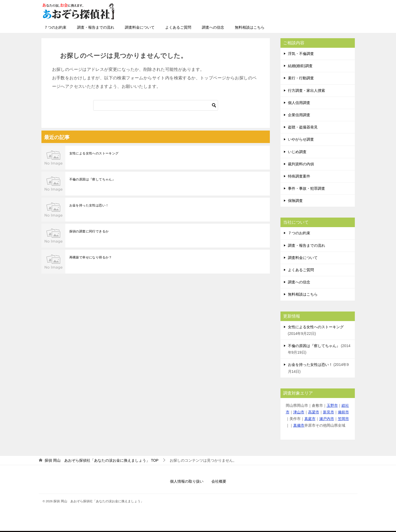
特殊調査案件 (299, 176)
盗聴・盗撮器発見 (303, 127)
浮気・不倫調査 (301, 54)
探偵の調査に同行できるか (89, 231)
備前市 (343, 412)
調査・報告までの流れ (96, 27)
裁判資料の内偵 (301, 164)
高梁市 (314, 412)
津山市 (299, 412)
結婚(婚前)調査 (300, 66)
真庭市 (310, 419)
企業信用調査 (299, 115)
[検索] (156, 105)
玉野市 (332, 405)
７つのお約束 (55, 27)
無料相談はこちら (250, 27)
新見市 (329, 412)
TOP (101, 460)
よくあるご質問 (178, 27)
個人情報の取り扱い (187, 481)
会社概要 (219, 481)
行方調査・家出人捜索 (306, 90)
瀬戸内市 (327, 419)
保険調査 (295, 201)
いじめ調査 (297, 152)
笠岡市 (343, 419)
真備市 (299, 425)
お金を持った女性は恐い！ (89, 205)
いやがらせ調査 (301, 139)
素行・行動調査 (301, 78)
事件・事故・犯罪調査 (306, 188)
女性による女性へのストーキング (94, 153)
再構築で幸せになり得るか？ (91, 257)
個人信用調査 (299, 103)
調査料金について (140, 27)
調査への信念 (213, 27)
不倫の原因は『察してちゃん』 (92, 179)
